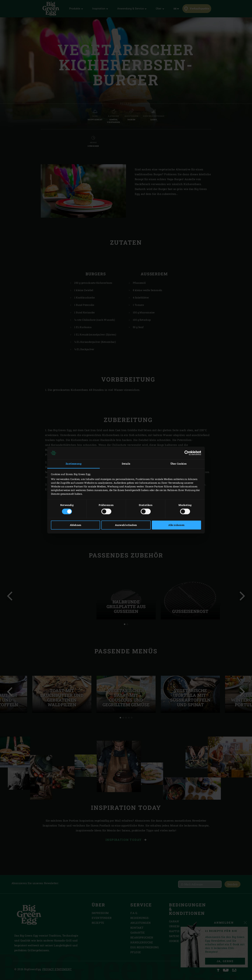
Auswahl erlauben (126, 525)
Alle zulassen (176, 525)
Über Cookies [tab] (179, 464)
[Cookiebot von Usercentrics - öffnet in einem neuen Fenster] (186, 453)
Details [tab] (126, 464)
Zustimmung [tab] (73, 464)
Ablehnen (76, 525)
